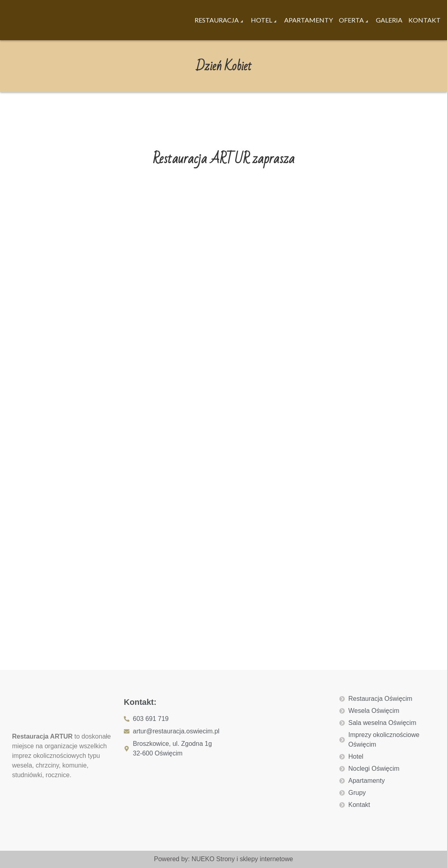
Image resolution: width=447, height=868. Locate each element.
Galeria (389, 20)
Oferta (351, 20)
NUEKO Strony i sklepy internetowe (242, 859)
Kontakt (424, 20)
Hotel (261, 20)
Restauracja (217, 20)
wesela (22, 765)
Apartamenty (309, 20)
